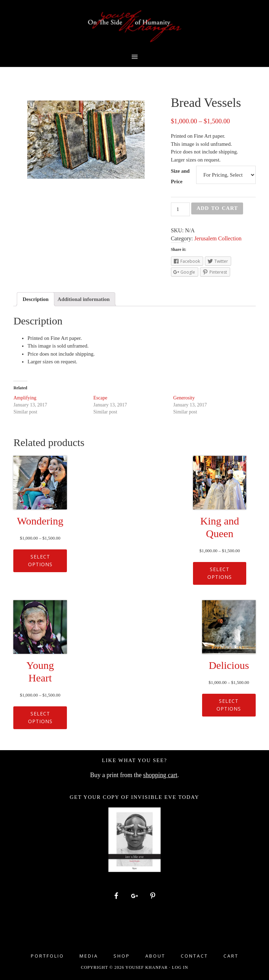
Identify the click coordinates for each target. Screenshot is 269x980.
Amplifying (25, 398)
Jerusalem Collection (218, 238)
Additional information (84, 299)
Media (89, 956)
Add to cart (217, 208)
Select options (40, 561)
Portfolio (47, 956)
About (155, 956)
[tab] (35, 299)
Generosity (184, 398)
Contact (194, 956)
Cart (231, 956)
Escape (100, 398)
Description (35, 299)
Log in (180, 967)
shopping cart (160, 775)
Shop (122, 956)
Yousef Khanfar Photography (134, 26)
